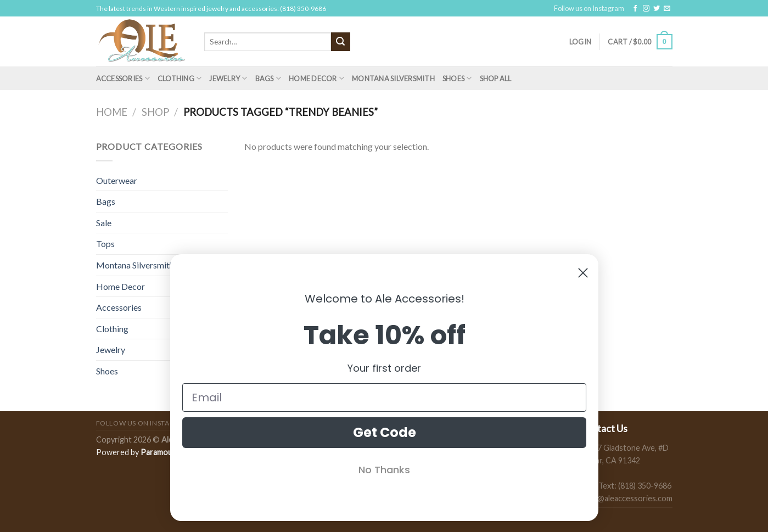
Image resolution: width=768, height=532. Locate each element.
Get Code (384, 432)
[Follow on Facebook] (635, 9)
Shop (155, 112)
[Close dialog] (583, 273)
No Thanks (384, 470)
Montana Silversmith (393, 79)
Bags (268, 78)
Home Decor (316, 78)
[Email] (384, 397)
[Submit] (340, 42)
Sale (104, 223)
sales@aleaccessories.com (626, 498)
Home (112, 112)
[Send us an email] (667, 9)
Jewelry (228, 78)
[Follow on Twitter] (657, 9)
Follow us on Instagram (589, 8)
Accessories (123, 78)
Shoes (457, 78)
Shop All (496, 79)
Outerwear (117, 180)
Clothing (180, 78)
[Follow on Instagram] (646, 9)
